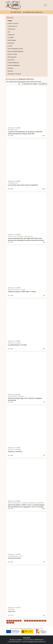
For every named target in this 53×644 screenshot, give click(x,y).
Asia (9, 32)
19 (10, 623)
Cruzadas (11, 37)
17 (45, 621)
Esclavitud (11, 43)
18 (8, 623)
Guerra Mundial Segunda (15, 51)
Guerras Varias (12, 54)
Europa (10, 46)
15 (40, 621)
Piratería (10, 68)
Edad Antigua (12, 40)
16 (43, 621)
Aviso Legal (26, 638)
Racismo (10, 71)
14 (37, 621)
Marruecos (11, 60)
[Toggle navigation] (45, 5)
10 (27, 621)
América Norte (12, 26)
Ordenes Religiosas (14, 65)
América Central (13, 23)
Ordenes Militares (13, 63)
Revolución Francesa (14, 74)
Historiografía (12, 57)
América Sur (11, 29)
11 (30, 621)
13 (35, 621)
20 (13, 623)
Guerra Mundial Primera (15, 49)
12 (32, 621)
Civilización (11, 35)
